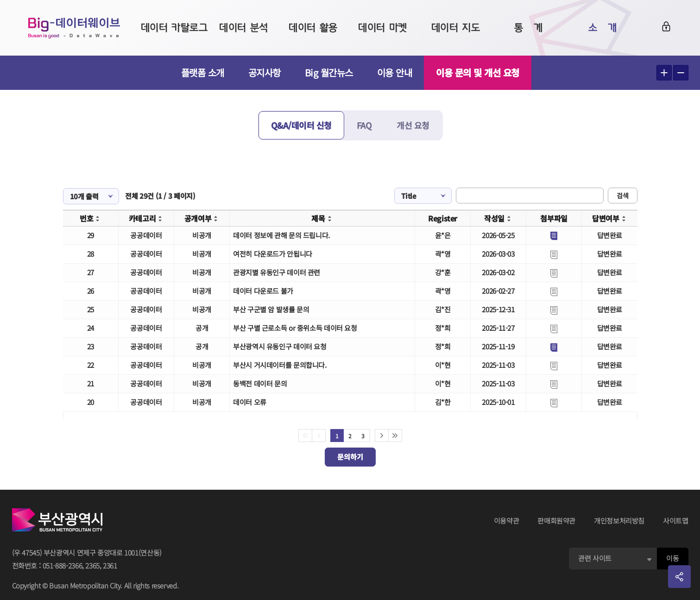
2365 (92, 565)
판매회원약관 (556, 521)
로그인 (666, 26)
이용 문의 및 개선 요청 (478, 73)
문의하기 (350, 457)
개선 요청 (413, 125)
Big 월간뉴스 (329, 73)
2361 (110, 565)
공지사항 (265, 73)
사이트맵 (676, 521)
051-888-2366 (63, 565)
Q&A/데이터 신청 (301, 125)
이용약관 (507, 521)
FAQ (364, 125)
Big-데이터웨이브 (74, 28)
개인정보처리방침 (619, 521)
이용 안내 (395, 73)
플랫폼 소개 (203, 73)
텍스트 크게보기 (664, 73)
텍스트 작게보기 (681, 73)
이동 (672, 558)
